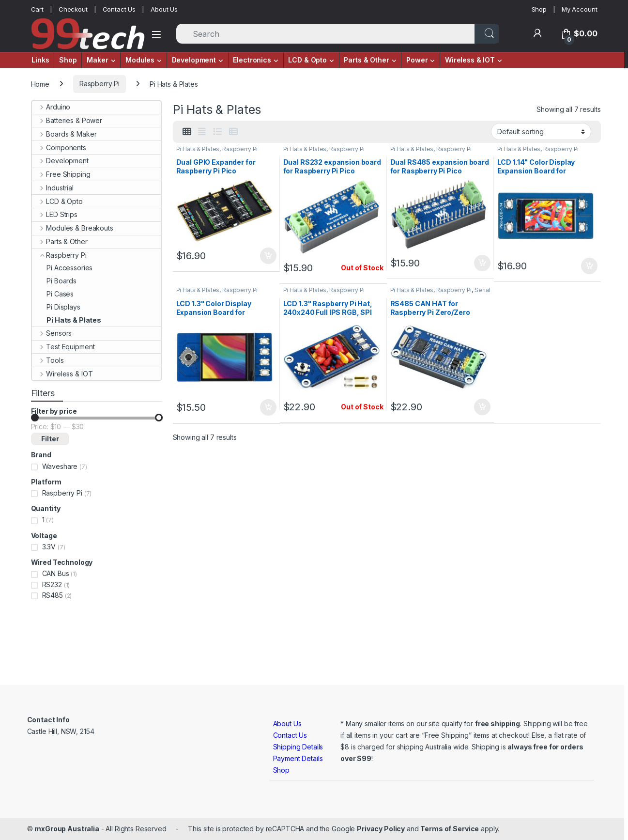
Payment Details (298, 758)
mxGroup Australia (67, 829)
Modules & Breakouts (73, 228)
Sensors (52, 333)
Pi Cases (53, 294)
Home (40, 84)
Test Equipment (63, 347)
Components (59, 148)
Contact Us (119, 9)
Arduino (51, 107)
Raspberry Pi (100, 84)
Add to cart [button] (268, 256)
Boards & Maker (64, 134)
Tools (48, 360)
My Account (580, 9)
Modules (140, 60)
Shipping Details (298, 747)
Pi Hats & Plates (198, 149)
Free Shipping (61, 174)
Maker (97, 60)
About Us (164, 9)
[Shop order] (541, 131)
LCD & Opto (307, 60)
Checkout (73, 9)
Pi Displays (56, 307)
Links (40, 60)
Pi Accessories (62, 268)
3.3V (49, 547)
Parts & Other (366, 60)
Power (417, 60)
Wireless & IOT (470, 60)
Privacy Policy (381, 829)
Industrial (53, 188)
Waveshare (60, 466)
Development (194, 60)
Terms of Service (450, 829)
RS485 (53, 595)
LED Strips (55, 214)
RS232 (52, 584)
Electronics (252, 60)
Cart (37, 9)
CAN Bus (56, 573)
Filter (50, 439)
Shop (539, 9)
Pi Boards (54, 281)
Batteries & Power (67, 120)
